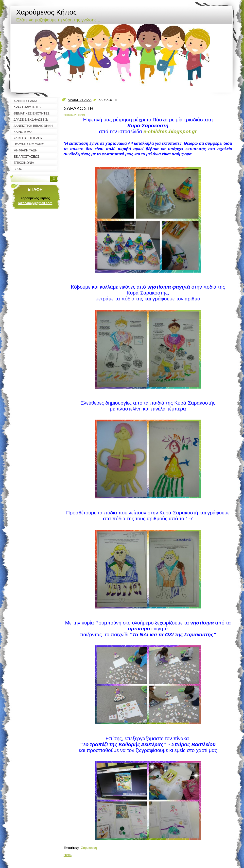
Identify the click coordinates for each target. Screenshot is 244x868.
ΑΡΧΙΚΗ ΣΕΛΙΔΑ (80, 100)
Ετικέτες (71, 848)
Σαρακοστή (89, 848)
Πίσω (68, 855)
